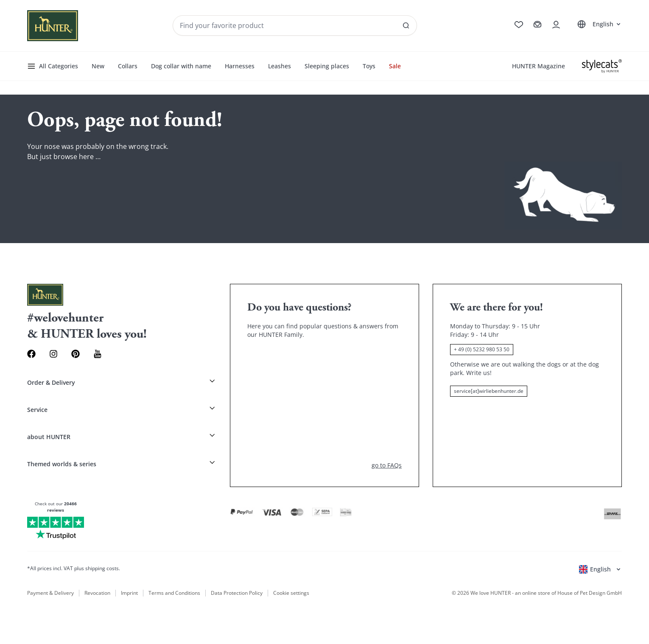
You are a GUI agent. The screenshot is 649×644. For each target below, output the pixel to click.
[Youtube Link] (98, 354)
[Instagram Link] (53, 354)
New (98, 66)
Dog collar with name (181, 66)
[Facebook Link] (31, 354)
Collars (128, 66)
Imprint (129, 593)
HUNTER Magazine (539, 66)
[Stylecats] (602, 66)
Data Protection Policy (237, 593)
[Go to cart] (537, 25)
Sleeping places (327, 66)
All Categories (53, 66)
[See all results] (406, 25)
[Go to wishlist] (519, 25)
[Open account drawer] (556, 25)
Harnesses (240, 66)
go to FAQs (387, 465)
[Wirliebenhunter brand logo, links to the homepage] (53, 26)
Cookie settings (291, 593)
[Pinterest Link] (76, 354)
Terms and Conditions (174, 593)
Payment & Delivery (50, 593)
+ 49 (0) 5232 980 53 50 (482, 349)
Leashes (280, 66)
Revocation (97, 593)
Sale (395, 66)
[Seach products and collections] (295, 25)
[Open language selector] (598, 24)
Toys (369, 66)
